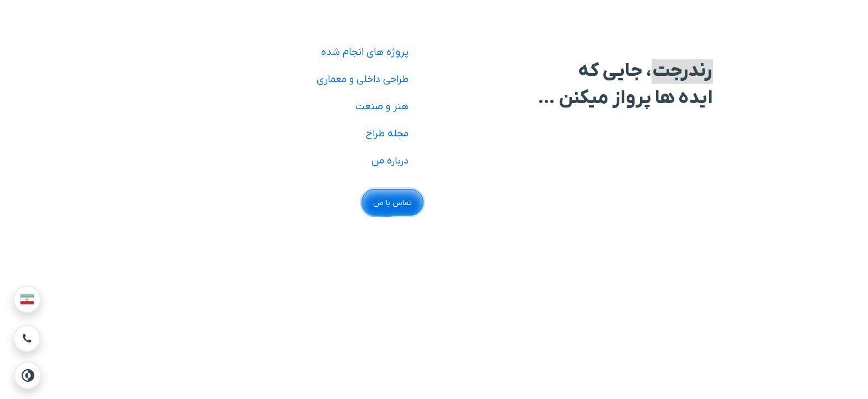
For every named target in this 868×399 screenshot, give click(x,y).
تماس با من (392, 203)
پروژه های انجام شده (365, 52)
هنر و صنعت (382, 107)
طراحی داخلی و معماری (363, 80)
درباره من (390, 161)
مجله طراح (387, 134)
